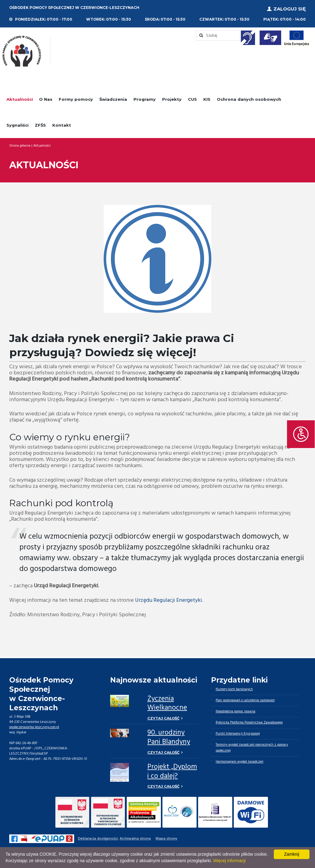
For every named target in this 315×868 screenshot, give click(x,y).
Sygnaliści (18, 124)
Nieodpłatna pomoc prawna (236, 711)
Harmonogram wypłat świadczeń (240, 762)
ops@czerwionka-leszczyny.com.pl (35, 726)
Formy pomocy (76, 98)
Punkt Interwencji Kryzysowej (239, 734)
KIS (207, 98)
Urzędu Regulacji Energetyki (169, 599)
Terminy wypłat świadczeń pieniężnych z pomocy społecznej (253, 748)
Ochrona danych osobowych (249, 98)
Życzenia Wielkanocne (167, 702)
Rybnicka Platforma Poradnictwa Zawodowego (250, 722)
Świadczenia (113, 98)
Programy (145, 98)
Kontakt (62, 124)
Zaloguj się (290, 8)
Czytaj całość (164, 717)
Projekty (172, 98)
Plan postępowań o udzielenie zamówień (246, 699)
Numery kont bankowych (235, 688)
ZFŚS (40, 124)
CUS (192, 98)
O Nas (46, 98)
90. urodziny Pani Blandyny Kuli (169, 741)
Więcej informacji (229, 861)
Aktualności (20, 98)
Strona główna (20, 144)
